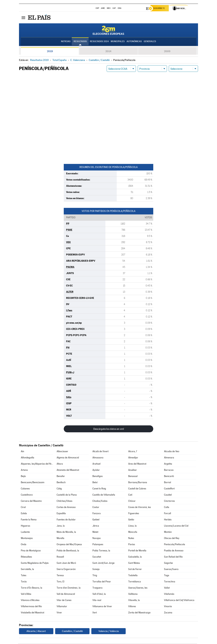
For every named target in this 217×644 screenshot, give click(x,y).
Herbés (168, 520)
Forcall (167, 514)
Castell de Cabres (137, 489)
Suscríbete (161, 9)
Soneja (96, 570)
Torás (24, 582)
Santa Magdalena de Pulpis (35, 563)
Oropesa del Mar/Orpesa (69, 545)
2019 (50, 52)
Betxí (95, 483)
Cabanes (25, 489)
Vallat (167, 588)
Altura (60, 464)
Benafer (61, 477)
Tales (24, 576)
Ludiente (25, 533)
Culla (167, 508)
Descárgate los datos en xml (109, 429)
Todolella (133, 576)
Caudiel (168, 495)
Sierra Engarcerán (66, 570)
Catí (130, 495)
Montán (168, 533)
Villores (132, 607)
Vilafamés (169, 594)
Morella (60, 539)
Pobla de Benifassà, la (68, 551)
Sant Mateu (134, 563)
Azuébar (133, 471)
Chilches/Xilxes (64, 502)
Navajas (97, 539)
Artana (24, 471)
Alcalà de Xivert (100, 452)
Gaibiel (96, 520)
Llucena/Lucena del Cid (176, 526)
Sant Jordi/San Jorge (103, 563)
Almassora (98, 458)
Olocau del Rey (172, 539)
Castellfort (169, 489)
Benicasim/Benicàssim (33, 483)
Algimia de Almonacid (68, 458)
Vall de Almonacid (66, 594)
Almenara (169, 458)
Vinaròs (168, 607)
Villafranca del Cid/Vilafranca (179, 601)
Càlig (59, 489)
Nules (131, 539)
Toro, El (60, 582)
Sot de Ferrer (135, 570)
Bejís (23, 477)
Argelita (168, 464)
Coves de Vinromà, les (140, 508)
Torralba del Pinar (102, 582)
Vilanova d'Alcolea (30, 601)
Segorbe (168, 563)
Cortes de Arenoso (66, 508)
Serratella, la (27, 570)
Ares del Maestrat (137, 464)
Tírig (95, 576)
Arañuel (96, 464)
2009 (167, 52)
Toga (167, 576)
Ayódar (96, 471)
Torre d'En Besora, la (32, 588)
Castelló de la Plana (67, 495)
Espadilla (61, 514)
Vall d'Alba (26, 594)
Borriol (167, 483)
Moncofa (133, 533)
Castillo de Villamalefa (104, 495)
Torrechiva (170, 582)
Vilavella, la (134, 601)
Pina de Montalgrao (31, 551)
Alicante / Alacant (36, 632)
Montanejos (27, 539)
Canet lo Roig (99, 489)
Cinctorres (169, 502)
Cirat (23, 508)
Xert (95, 613)
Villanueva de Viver (102, 607)
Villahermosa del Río (31, 607)
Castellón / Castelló (72, 632)
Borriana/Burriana (138, 483)
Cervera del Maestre (31, 502)
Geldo (131, 520)
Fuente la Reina (29, 520)
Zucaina (168, 613)
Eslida (24, 514)
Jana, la (61, 526)
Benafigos (98, 477)
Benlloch (61, 483)
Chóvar (132, 502)
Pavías (132, 545)
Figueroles (134, 514)
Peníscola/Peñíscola (175, 545)
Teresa (60, 576)
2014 (108, 52)
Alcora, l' (133, 452)
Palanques (98, 545)
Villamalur (62, 607)
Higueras (25, 526)
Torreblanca (135, 582)
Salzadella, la (135, 557)
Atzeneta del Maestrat (68, 471)
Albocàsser (62, 452)
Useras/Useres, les (138, 588)
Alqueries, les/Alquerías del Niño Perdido (37, 464)
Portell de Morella (137, 551)
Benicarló (169, 477)
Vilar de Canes (64, 601)
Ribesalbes (26, 557)
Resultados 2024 (99, 42)
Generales (150, 42)
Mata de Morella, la (66, 533)
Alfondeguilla (27, 458)
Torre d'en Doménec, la (69, 588)
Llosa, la (132, 526)
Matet (95, 533)
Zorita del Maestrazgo (139, 613)
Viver (59, 613)
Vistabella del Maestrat (33, 613)
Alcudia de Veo (172, 452)
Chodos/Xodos (100, 502)
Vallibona (133, 594)
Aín (22, 452)
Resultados (80, 42)
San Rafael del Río (173, 557)
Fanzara (97, 514)
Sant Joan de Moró (66, 563)
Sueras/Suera (171, 570)
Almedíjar (133, 458)
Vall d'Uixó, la (99, 594)
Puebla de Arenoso (174, 551)
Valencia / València (109, 632)
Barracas (169, 471)
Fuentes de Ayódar (66, 520)
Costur (96, 508)
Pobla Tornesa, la (101, 551)
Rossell (60, 557)
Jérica (96, 526)
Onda (24, 545)
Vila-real (97, 601)
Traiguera (97, 588)
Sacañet (97, 557)
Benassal (133, 477)
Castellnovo (27, 495)
